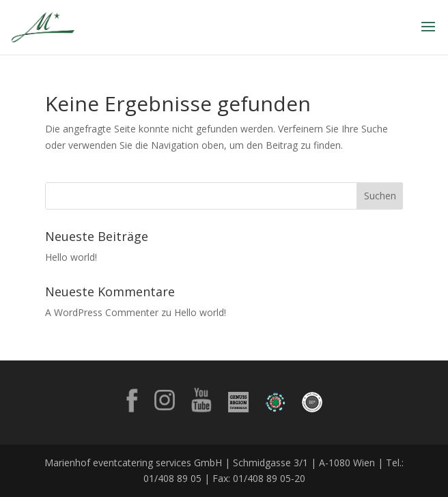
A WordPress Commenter (102, 312)
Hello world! (71, 257)
